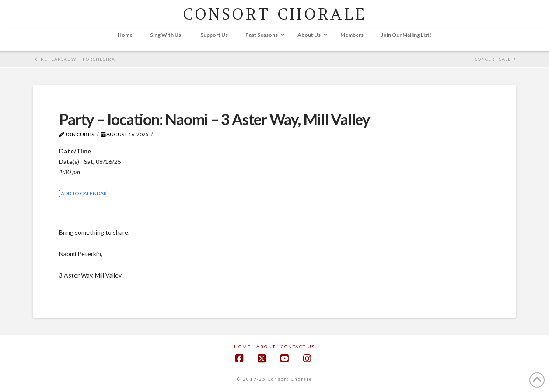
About (266, 347)
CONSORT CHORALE (274, 14)
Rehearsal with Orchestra (75, 59)
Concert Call (495, 59)
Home (243, 347)
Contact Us (298, 347)
